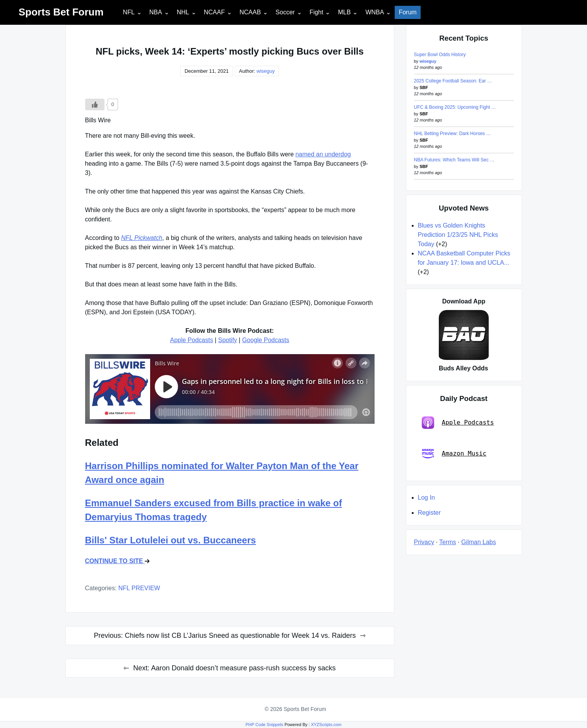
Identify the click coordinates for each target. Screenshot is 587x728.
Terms (448, 542)
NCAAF (214, 12)
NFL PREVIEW (139, 588)
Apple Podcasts (191, 340)
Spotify (228, 340)
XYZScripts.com (326, 725)
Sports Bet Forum (61, 12)
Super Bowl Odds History (440, 55)
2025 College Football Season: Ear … (453, 81)
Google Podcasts (266, 340)
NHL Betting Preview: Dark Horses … (453, 134)
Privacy (424, 542)
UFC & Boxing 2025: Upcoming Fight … (455, 107)
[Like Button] (95, 104)
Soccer (285, 12)
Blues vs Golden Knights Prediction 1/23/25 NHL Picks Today (458, 235)
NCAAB (250, 12)
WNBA (375, 12)
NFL (129, 12)
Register (430, 513)
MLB (344, 12)
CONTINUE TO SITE (117, 561)
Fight (317, 12)
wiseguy (266, 71)
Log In (426, 498)
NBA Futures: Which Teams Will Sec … (454, 160)
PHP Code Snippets (264, 725)
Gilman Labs (479, 542)
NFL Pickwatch (142, 238)
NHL (183, 12)
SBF (424, 87)
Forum (407, 12)
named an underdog (323, 154)
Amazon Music (454, 454)
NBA (156, 12)
